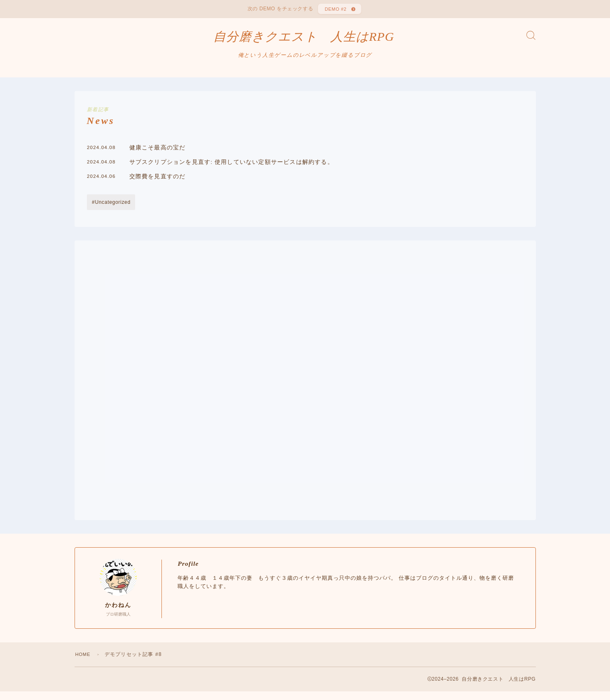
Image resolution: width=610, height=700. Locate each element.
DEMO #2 (335, 10)
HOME (84, 663)
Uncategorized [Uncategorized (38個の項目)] (112, 211)
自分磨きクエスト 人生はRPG (304, 41)
